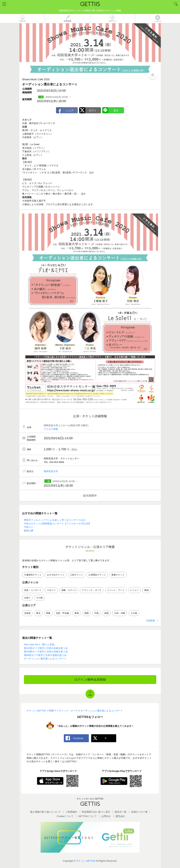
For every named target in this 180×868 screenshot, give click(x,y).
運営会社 (120, 816)
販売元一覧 (121, 812)
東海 (77, 613)
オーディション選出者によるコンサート (45, 659)
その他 (39, 598)
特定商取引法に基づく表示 (96, 812)
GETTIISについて (87, 816)
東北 (38, 613)
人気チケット (76, 575)
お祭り (27, 598)
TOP (90, 695)
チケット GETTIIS (86, 861)
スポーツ (51, 590)
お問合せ (106, 816)
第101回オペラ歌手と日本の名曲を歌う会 (46, 648)
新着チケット (118, 575)
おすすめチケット (56, 575)
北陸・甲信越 (62, 613)
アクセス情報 (51, 429)
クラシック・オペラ (92, 590)
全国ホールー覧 (139, 812)
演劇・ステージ (69, 590)
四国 (106, 613)
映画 (146, 590)
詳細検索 (151, 621)
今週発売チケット (33, 575)
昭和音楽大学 (51, 471)
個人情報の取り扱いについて (45, 812)
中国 (96, 613)
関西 (87, 613)
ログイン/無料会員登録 (90, 680)
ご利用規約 (71, 812)
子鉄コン (29, 527)
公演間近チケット (97, 575)
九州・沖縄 (120, 613)
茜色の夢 (29, 531)
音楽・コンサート (33, 590)
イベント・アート (116, 590)
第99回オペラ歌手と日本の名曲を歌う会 (45, 655)
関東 (48, 613)
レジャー (135, 590)
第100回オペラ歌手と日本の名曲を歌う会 (46, 652)
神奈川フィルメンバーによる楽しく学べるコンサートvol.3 (55, 520)
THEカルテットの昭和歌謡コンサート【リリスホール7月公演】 (58, 524)
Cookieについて (65, 816)
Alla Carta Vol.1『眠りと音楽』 (40, 644)
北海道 (27, 613)
